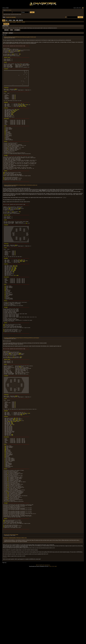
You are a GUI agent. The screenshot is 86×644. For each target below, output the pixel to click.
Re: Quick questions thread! (13, 610)
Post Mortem (6, 383)
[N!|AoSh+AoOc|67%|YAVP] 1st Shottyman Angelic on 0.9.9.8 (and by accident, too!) (23, 208)
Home (4, 20)
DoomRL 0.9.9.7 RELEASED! (11, 17)
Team (14, 20)
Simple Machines (47, 640)
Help (7, 20)
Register (21, 20)
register (10, 10)
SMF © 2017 (42, 640)
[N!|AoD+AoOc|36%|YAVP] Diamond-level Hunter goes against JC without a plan (22, 37)
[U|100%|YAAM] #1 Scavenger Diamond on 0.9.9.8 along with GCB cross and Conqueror (24, 383)
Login (17, 20)
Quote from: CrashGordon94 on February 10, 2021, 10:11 (15, 613)
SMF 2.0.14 (38, 640)
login (7, 10)
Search (10, 20)
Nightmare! (6, 37)
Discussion (6, 610)
